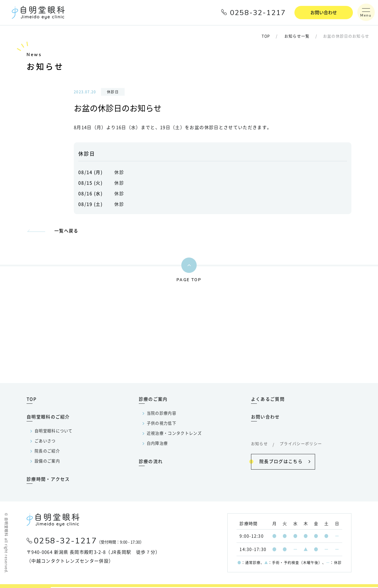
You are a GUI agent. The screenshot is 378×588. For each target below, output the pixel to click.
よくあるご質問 (268, 400)
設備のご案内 (47, 462)
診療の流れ (151, 462)
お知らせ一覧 (297, 36)
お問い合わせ (324, 13)
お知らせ (259, 445)
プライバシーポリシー (301, 445)
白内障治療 (157, 444)
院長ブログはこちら (280, 462)
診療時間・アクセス (48, 480)
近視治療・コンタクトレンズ (174, 434)
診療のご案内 (153, 400)
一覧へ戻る (66, 231)
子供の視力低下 (162, 424)
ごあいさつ (45, 442)
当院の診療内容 (162, 414)
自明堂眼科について (54, 432)
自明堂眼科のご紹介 (48, 418)
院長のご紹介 (47, 452)
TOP (265, 36)
